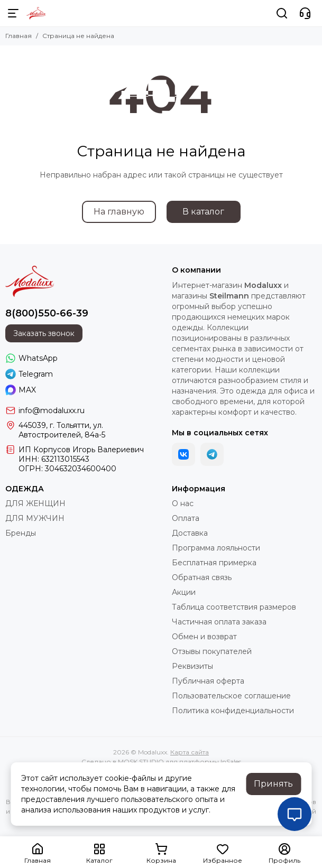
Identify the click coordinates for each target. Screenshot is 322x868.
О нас (183, 503)
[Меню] (13, 13)
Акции (184, 592)
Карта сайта (190, 752)
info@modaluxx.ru (52, 410)
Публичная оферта (208, 681)
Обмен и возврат (204, 637)
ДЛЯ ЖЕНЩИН (35, 503)
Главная (19, 36)
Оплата (186, 518)
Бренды (21, 533)
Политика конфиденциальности (233, 711)
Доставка (190, 533)
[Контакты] (305, 13)
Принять (273, 784)
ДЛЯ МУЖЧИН (35, 518)
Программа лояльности (216, 548)
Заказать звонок (44, 333)
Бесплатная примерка (214, 563)
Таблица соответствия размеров (234, 607)
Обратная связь (202, 577)
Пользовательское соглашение (231, 696)
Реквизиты (192, 666)
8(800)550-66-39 (47, 313)
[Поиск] (282, 13)
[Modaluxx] (36, 13)
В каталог (203, 212)
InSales (231, 762)
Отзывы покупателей (212, 651)
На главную (119, 212)
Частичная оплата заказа (219, 622)
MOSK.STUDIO (141, 762)
